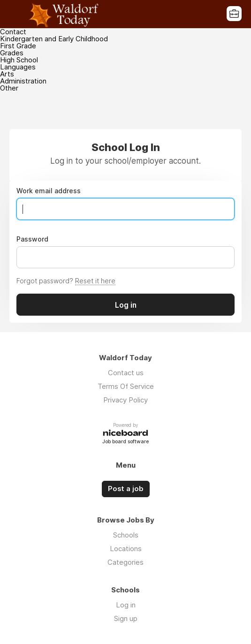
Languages (18, 67)
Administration (23, 81)
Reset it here (95, 281)
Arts (7, 74)
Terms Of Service (126, 386)
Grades (12, 53)
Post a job (126, 489)
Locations (126, 549)
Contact (13, 32)
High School (19, 60)
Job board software (125, 442)
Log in (126, 605)
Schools (126, 535)
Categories (125, 562)
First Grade (18, 46)
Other (9, 88)
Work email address (49, 191)
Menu (16, 14)
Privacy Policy (125, 400)
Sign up (126, 618)
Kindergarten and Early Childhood (54, 39)
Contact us (126, 373)
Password (32, 239)
